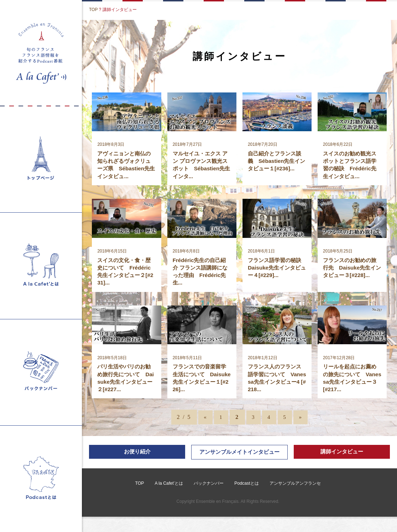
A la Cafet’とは (169, 499)
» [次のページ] (303, 422)
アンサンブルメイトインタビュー (239, 462)
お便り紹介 (137, 457)
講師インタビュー (342, 457)
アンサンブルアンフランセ (294, 499)
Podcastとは (246, 499)
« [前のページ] (203, 422)
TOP (93, 10)
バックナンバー (209, 499)
